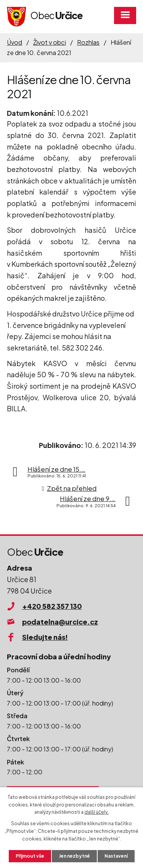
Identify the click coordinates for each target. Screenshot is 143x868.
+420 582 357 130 (52, 606)
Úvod (14, 42)
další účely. (96, 812)
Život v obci (50, 42)
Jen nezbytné (74, 856)
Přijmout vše (30, 856)
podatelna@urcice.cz (60, 622)
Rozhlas (88, 42)
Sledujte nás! (45, 637)
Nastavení (116, 856)
